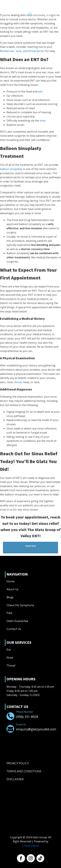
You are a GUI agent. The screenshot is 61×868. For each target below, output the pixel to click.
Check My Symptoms (20, 605)
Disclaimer (15, 779)
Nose (10, 657)
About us (12, 589)
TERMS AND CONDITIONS (24, 771)
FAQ (9, 613)
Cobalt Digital (31, 846)
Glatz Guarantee (17, 621)
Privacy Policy (18, 763)
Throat (11, 665)
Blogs (10, 597)
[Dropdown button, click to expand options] (45, 15)
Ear (9, 650)
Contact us (14, 629)
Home (10, 581)
